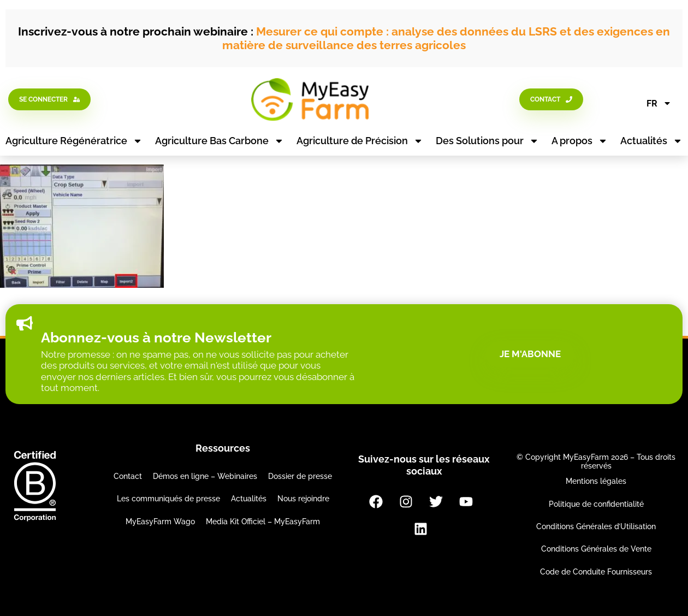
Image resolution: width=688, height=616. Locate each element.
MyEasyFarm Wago (160, 522)
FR (659, 103)
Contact (128, 476)
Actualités (651, 141)
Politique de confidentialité (596, 504)
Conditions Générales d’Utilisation (596, 526)
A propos (580, 141)
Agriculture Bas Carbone (220, 141)
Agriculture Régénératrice (74, 141)
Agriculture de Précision (360, 141)
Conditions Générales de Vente (596, 549)
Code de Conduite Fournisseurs (596, 572)
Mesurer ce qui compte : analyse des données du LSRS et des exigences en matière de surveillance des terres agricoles (446, 38)
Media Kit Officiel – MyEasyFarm (263, 522)
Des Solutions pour (487, 141)
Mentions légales (596, 481)
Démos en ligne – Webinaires (205, 476)
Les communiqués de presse (168, 499)
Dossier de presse (300, 476)
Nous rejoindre (303, 499)
